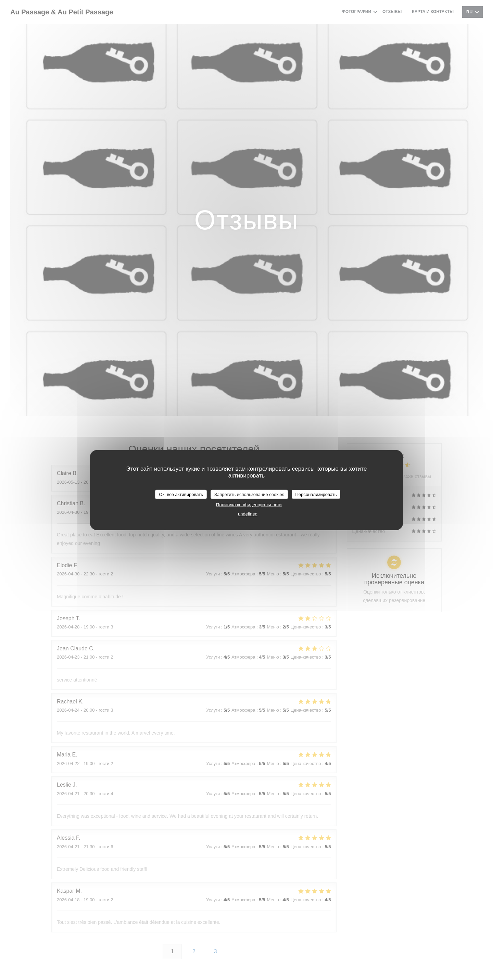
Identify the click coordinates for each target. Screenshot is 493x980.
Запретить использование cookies (249, 494)
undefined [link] (248, 514)
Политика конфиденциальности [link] (249, 505)
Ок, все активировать (181, 494)
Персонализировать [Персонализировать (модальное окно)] (316, 494)
